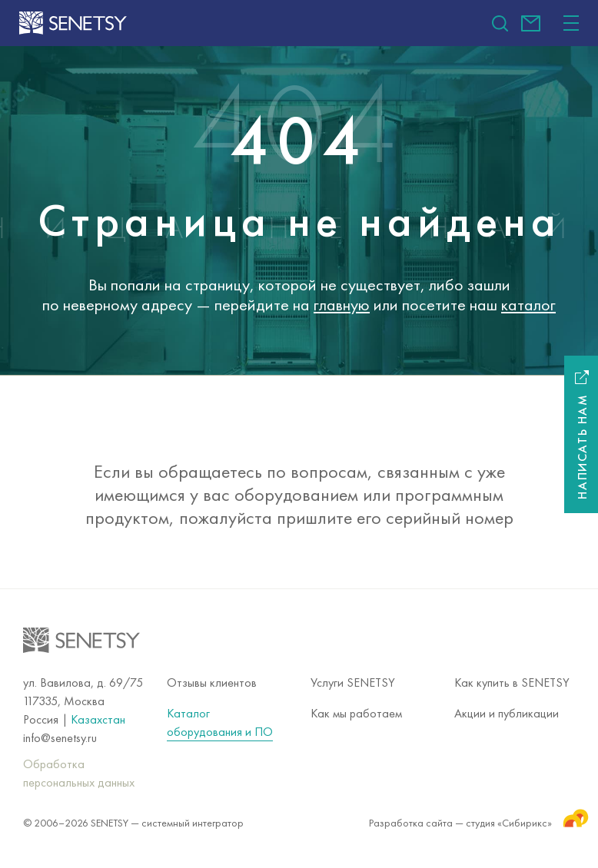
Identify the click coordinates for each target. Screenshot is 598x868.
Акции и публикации (507, 713)
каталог (528, 305)
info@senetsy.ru (531, 23)
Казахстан (98, 719)
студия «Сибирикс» (520, 817)
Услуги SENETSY (353, 682)
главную (342, 305)
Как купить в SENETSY (512, 682)
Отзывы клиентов (212, 682)
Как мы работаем (356, 713)
